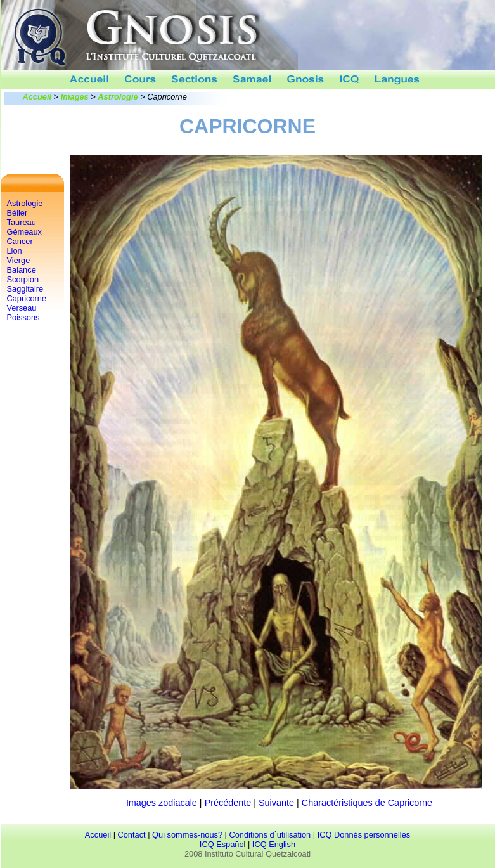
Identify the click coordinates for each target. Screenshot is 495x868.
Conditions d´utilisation (270, 835)
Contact (132, 835)
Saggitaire (25, 289)
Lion (15, 251)
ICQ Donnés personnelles (364, 835)
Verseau (22, 308)
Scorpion (23, 279)
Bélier (17, 213)
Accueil (37, 97)
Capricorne (27, 298)
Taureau (22, 222)
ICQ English (274, 844)
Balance (22, 270)
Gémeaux (24, 232)
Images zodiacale (162, 803)
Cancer (20, 241)
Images (75, 97)
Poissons (23, 317)
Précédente (228, 803)
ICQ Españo (222, 844)
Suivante (276, 803)
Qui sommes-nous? (187, 835)
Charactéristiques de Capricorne (367, 803)
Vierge (19, 260)
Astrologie (118, 97)
